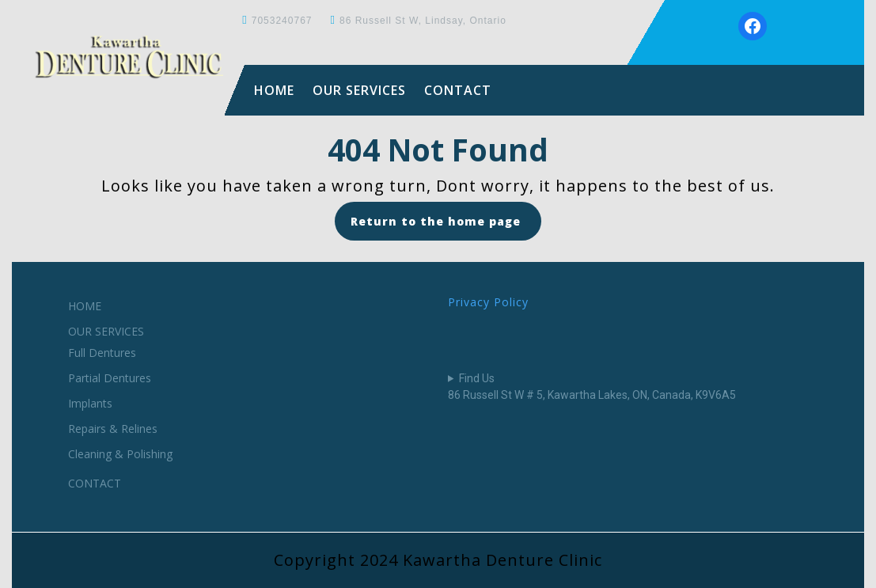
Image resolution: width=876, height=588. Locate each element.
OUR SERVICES (359, 90)
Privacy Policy (488, 302)
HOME (274, 90)
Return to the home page (446, 226)
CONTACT (458, 90)
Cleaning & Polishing (120, 454)
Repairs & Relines (113, 429)
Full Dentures (102, 353)
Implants (90, 403)
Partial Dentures (110, 378)
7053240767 (282, 21)
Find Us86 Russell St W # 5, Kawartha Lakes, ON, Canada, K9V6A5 (592, 387)
